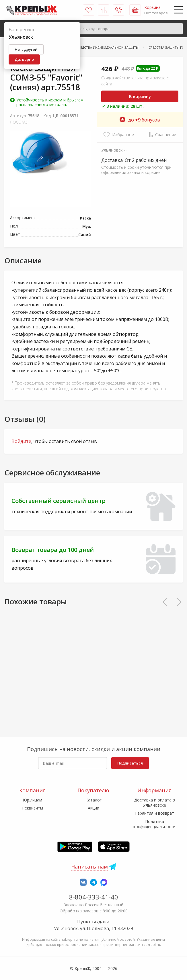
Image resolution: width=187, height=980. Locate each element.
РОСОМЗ (19, 122)
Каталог (93, 800)
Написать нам (89, 867)
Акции (93, 808)
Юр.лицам (32, 800)
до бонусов (140, 120)
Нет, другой (26, 49)
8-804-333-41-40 (94, 897)
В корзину (140, 96)
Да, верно (24, 59)
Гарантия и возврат (155, 813)
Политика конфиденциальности (154, 824)
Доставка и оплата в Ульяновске (155, 802)
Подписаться (130, 763)
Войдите (21, 441)
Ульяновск (112, 150)
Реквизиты (33, 808)
